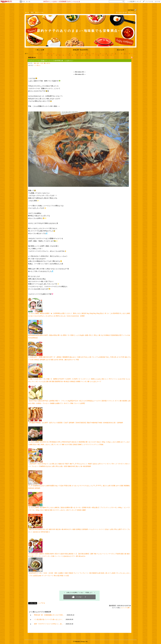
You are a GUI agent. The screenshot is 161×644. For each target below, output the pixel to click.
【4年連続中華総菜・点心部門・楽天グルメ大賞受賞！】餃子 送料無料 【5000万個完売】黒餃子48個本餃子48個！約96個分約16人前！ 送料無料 (76, 423)
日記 (32, 12)
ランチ (54, 55)
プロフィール (39, 12)
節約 (71, 55)
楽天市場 (157, 2)
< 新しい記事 (40, 50)
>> (134, 2)
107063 (131, 10)
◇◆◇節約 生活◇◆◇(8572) (42, 63)
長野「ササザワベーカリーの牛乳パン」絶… (49, 624)
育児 (62, 55)
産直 (58, 55)
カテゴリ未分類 (33, 54)
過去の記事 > (121, 50)
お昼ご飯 (90, 54)
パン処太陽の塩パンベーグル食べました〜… (49, 619)
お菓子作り (97, 54)
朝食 (39, 54)
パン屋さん (79, 54)
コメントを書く (126, 608)
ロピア (75, 55)
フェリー (73, 54)
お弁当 (105, 55)
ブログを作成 (149, 2)
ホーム (27, 12)
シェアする (41, 603)
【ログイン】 (132, 12)
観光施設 (51, 54)
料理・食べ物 (26, 2)
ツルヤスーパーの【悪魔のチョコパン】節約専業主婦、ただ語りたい (51, 61)
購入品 (101, 55)
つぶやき (109, 54)
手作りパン (133, 54)
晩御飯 (85, 54)
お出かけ (66, 55)
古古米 (88, 55)
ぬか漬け (103, 54)
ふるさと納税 (94, 55)
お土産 (80, 55)
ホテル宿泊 (44, 54)
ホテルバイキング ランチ (62, 54)
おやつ (49, 55)
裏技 (114, 54)
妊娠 (123, 54)
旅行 (84, 55)
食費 (113, 55)
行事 (109, 55)
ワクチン (118, 54)
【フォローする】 (121, 12)
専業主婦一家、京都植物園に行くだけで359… (49, 615)
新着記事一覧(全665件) (80, 50)
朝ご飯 (127, 54)
